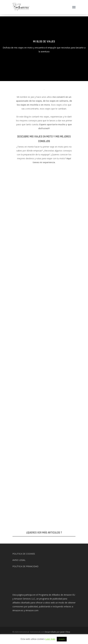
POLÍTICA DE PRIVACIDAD (25, 566)
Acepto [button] (62, 639)
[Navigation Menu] (74, 7)
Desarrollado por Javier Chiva (57, 632)
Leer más (50, 639)
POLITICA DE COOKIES (24, 554)
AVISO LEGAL (19, 560)
